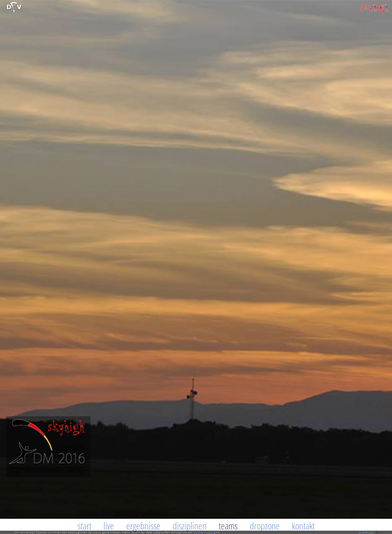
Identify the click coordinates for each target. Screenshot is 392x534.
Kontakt (303, 526)
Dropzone (265, 526)
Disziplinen (190, 526)
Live (109, 526)
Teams (228, 526)
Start (84, 526)
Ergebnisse (143, 526)
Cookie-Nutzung (204, 532)
